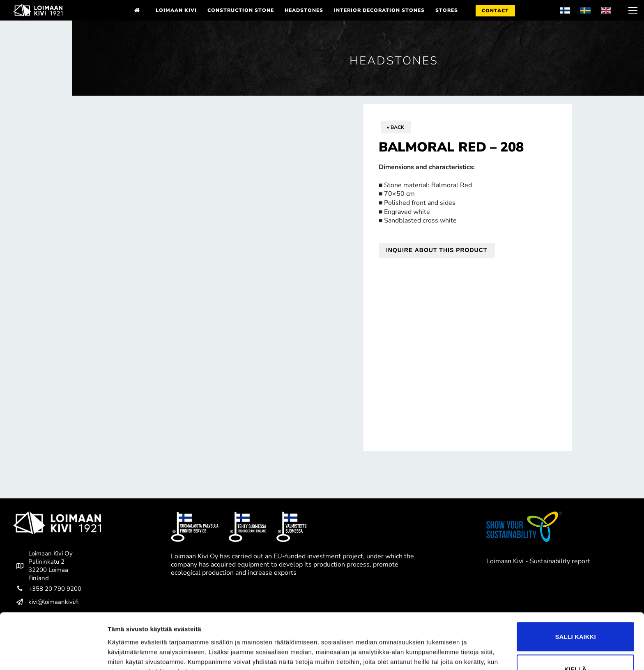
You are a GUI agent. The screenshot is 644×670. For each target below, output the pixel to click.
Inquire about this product (437, 250)
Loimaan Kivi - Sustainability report (538, 561)
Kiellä (575, 629)
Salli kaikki (575, 596)
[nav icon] (632, 10)
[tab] (322, 485)
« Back (396, 127)
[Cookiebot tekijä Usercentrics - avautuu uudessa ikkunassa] (53, 654)
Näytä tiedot (125, 654)
